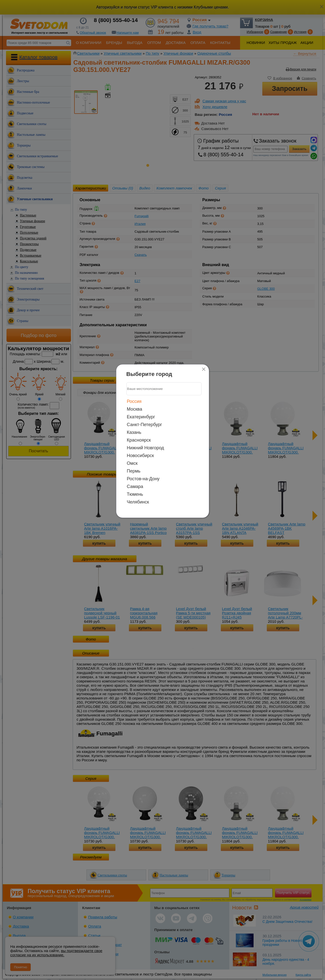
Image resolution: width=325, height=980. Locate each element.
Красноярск (139, 440)
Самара (135, 486)
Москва (135, 409)
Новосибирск (141, 455)
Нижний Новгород (146, 448)
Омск (132, 463)
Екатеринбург (141, 417)
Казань (134, 432)
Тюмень (135, 494)
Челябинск (138, 502)
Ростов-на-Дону (143, 479)
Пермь (134, 471)
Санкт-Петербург (145, 424)
